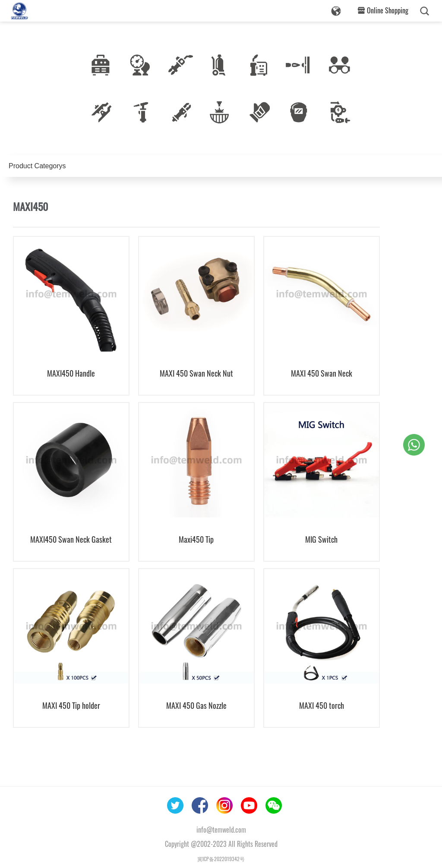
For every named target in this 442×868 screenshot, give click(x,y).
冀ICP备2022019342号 (221, 859)
